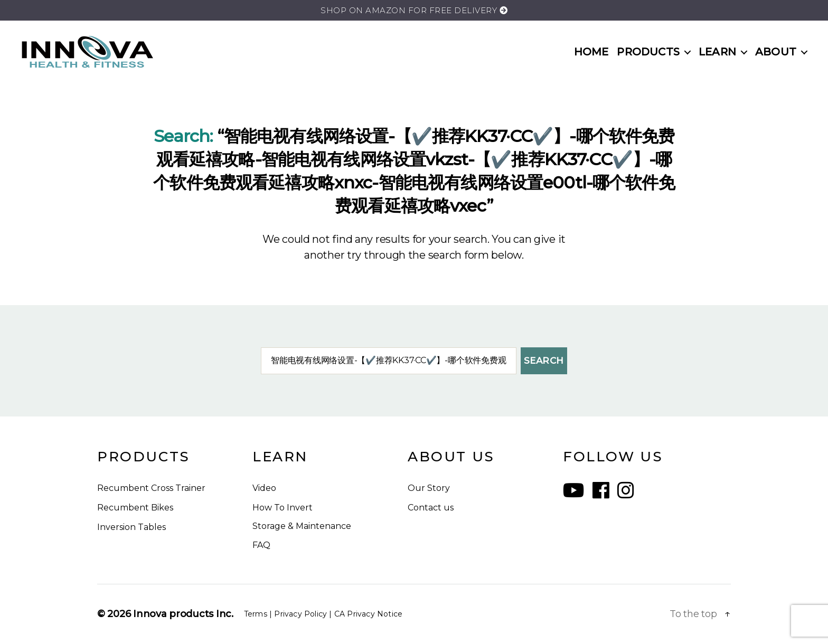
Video (264, 488)
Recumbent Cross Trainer (151, 488)
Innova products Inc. (183, 614)
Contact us (431, 508)
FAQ (261, 545)
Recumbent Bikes (135, 508)
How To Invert (283, 508)
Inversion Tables (131, 527)
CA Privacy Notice (368, 614)
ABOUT (776, 52)
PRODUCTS (648, 52)
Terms (256, 614)
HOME (591, 52)
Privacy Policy (300, 614)
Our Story (429, 488)
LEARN (717, 52)
